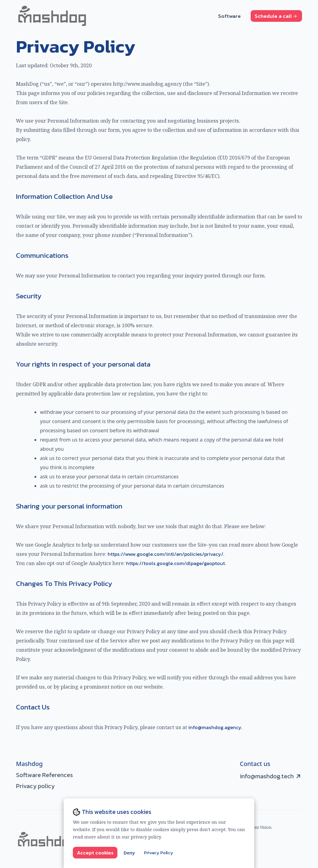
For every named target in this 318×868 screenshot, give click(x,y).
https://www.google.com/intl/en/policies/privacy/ (165, 554)
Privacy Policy (159, 853)
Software (229, 16)
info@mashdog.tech (267, 776)
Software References (44, 775)
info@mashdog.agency (215, 727)
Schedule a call (276, 16)
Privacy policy (35, 786)
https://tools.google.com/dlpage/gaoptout (175, 563)
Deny (129, 853)
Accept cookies (95, 853)
